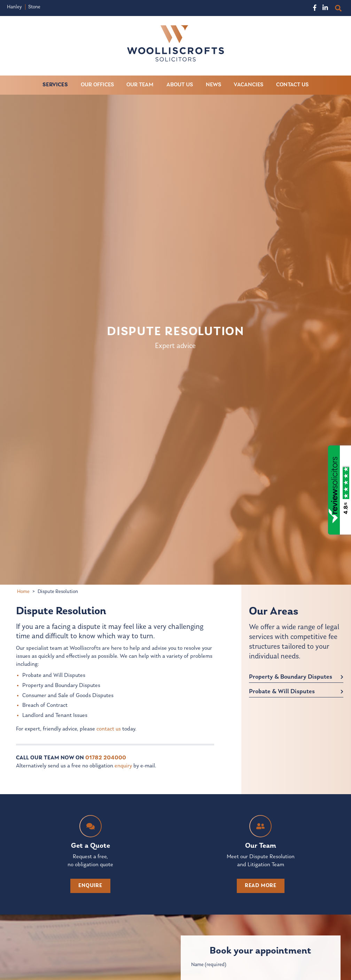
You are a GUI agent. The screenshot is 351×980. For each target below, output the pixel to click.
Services (55, 85)
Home (23, 592)
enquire (90, 886)
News (213, 85)
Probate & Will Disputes (282, 692)
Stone (34, 7)
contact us (109, 729)
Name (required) (209, 965)
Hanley (14, 7)
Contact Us (293, 85)
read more (261, 886)
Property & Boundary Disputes (291, 677)
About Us (180, 85)
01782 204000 (106, 758)
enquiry (123, 766)
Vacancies (249, 85)
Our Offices (97, 85)
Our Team (140, 85)
